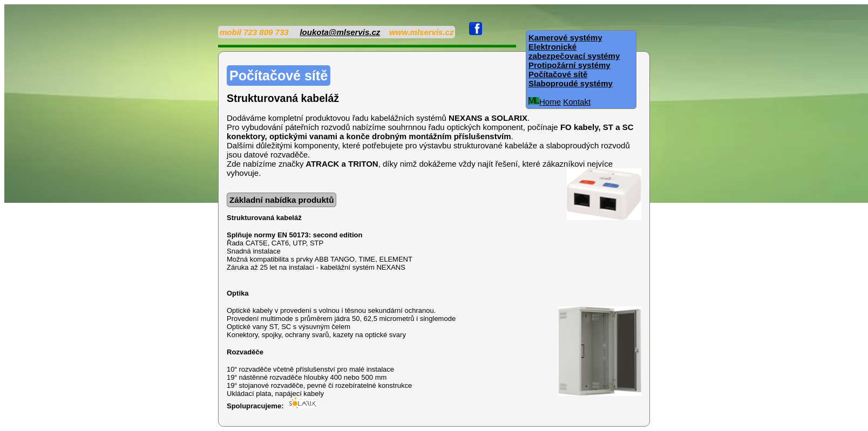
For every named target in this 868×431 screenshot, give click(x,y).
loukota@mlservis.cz (340, 32)
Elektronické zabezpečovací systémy (574, 51)
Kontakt (577, 102)
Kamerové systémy (565, 37)
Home (545, 102)
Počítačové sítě (558, 74)
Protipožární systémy (569, 65)
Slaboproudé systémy (571, 83)
